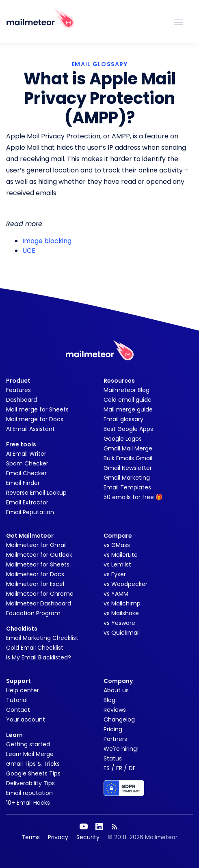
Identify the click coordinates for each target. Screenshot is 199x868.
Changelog (119, 719)
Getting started (28, 744)
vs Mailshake (121, 613)
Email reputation (29, 793)
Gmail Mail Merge (128, 448)
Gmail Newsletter (128, 468)
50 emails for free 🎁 (133, 497)
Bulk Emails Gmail (128, 458)
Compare (118, 536)
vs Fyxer (115, 574)
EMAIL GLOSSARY (99, 64)
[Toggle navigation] (178, 22)
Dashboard (22, 400)
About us (116, 690)
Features (18, 390)
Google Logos (123, 439)
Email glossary (123, 419)
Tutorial (17, 700)
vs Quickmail (122, 633)
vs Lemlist (117, 564)
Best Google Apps (128, 429)
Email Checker (26, 473)
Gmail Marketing (127, 478)
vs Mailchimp (122, 603)
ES (107, 768)
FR (119, 768)
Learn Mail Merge (30, 754)
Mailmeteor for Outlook (39, 555)
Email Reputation (30, 512)
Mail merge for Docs (35, 419)
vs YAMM (116, 594)
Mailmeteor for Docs (35, 574)
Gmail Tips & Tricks (33, 764)
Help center (23, 690)
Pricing (113, 729)
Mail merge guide (128, 409)
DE (132, 768)
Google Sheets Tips (33, 773)
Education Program (33, 613)
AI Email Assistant (30, 429)
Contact (18, 710)
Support (18, 681)
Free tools (21, 444)
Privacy (58, 837)
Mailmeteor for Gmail (36, 545)
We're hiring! (121, 749)
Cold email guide (128, 400)
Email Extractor (27, 502)
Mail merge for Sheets (37, 409)
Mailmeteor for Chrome (40, 594)
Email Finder (23, 483)
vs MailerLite (121, 555)
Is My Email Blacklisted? (39, 657)
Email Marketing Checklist (42, 638)
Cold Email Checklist (35, 648)
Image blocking (47, 241)
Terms (31, 837)
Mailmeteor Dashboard (39, 603)
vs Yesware (119, 623)
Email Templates (127, 487)
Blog (109, 700)
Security (88, 837)
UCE (29, 251)
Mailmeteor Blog (127, 390)
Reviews (115, 710)
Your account (26, 719)
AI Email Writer (26, 454)
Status (113, 758)
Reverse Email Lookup (36, 493)
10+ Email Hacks (28, 803)
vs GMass (117, 545)
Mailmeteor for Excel (35, 584)
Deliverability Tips (30, 783)
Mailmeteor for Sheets (38, 564)
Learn (14, 735)
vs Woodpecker (125, 584)
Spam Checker (27, 463)
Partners (115, 739)
